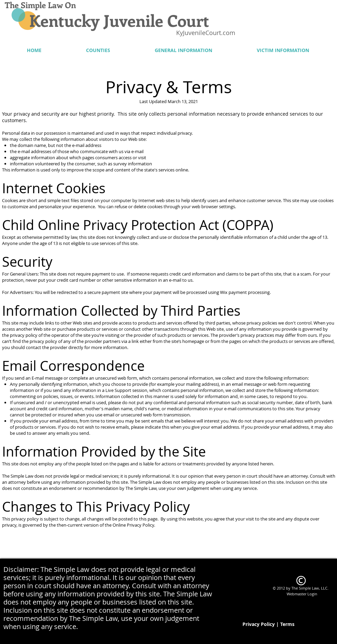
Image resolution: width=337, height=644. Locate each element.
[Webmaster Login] (302, 594)
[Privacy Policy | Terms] (268, 624)
